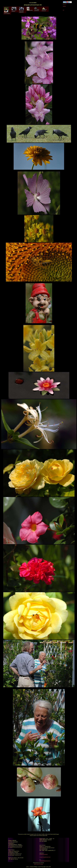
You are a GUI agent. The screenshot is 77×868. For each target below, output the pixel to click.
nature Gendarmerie (37, 9)
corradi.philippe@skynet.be (45, 861)
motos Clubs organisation (21, 10)
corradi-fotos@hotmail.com (45, 857)
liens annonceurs (44, 9)
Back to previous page (38, 864)
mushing (30, 9)
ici (63, 10)
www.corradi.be (7, 10)
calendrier (14, 9)
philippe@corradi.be (44, 854)
